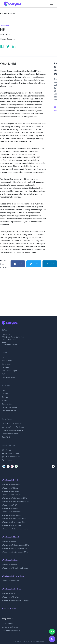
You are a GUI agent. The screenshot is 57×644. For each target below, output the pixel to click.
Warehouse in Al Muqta (10, 581)
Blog (4, 390)
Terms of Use (7, 404)
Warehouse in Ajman (10, 560)
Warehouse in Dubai (10, 480)
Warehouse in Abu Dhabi (12, 589)
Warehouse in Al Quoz (10, 488)
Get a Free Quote (8, 377)
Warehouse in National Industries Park (16, 529)
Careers (5, 397)
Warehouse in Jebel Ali (10, 508)
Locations (5, 367)
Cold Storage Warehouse (11, 630)
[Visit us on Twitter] (8, 46)
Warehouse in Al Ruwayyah (12, 495)
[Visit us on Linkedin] (14, 46)
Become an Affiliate (9, 411)
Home (4, 357)
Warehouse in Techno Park (12, 525)
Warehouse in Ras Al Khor (11, 512)
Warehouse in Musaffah (10, 597)
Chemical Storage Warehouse (13, 430)
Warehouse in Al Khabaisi (11, 484)
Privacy (5, 401)
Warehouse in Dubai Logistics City (14, 519)
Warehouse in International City (13, 522)
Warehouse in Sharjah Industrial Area (15, 552)
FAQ (4, 374)
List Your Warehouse (9, 407)
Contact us (8, 450)
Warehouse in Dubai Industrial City (14, 498)
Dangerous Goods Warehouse (13, 427)
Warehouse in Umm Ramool (12, 515)
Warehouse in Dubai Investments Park (16, 502)
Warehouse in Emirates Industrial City (15, 545)
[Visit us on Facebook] (2, 46)
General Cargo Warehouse (12, 423)
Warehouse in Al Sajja (10, 542)
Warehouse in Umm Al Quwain (14, 576)
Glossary (8, 34)
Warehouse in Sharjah (11, 537)
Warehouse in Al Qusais (10, 491)
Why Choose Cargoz (9, 371)
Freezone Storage (9, 608)
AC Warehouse (7, 623)
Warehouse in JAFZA (9, 505)
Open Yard (6, 437)
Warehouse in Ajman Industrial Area (15, 568)
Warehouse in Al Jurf (9, 565)
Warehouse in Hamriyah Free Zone (14, 548)
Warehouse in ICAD (9, 593)
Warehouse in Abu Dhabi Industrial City (16, 600)
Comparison (6, 364)
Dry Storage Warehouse (11, 627)
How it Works (7, 361)
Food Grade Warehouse (11, 434)
